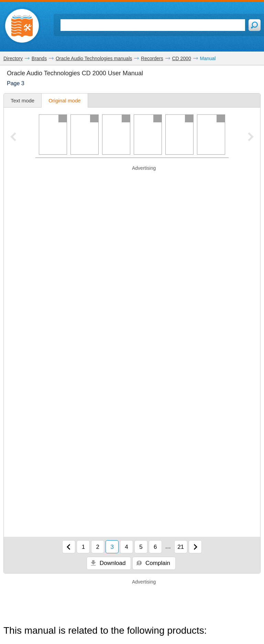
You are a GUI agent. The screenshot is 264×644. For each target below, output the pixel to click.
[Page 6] (211, 135)
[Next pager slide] (251, 138)
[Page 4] (148, 135)
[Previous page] (69, 547)
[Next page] (195, 547)
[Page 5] (179, 135)
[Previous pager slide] (13, 138)
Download (108, 563)
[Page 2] (85, 135)
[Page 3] (116, 135)
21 (181, 547)
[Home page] (22, 26)
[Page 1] (53, 135)
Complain (153, 563)
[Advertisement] (132, 182)
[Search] (153, 25)
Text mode (23, 101)
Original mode (64, 101)
